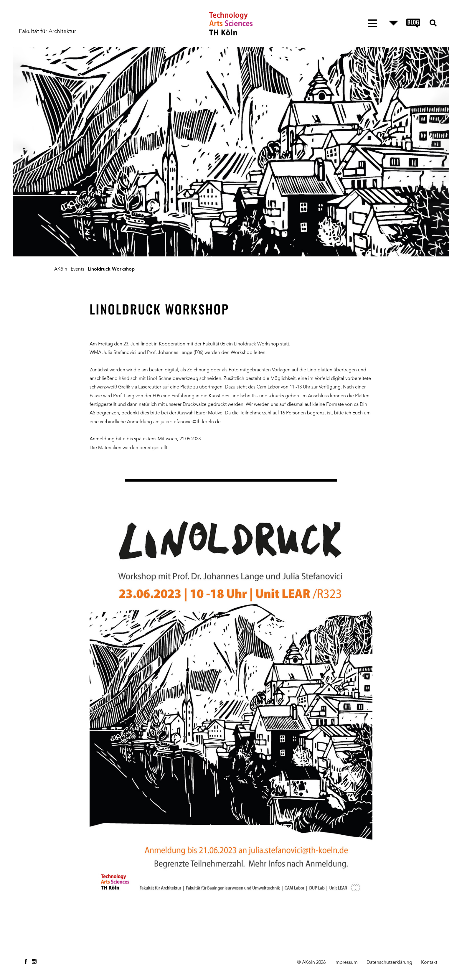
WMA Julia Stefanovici (113, 353)
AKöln (61, 269)
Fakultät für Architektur (47, 32)
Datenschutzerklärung (389, 963)
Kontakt (429, 963)
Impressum (346, 963)
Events (77, 269)
